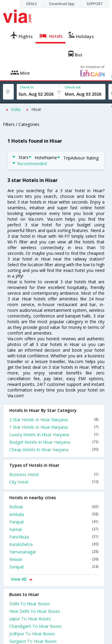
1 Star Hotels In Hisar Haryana (54, 427)
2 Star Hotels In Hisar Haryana (54, 420)
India (16, 109)
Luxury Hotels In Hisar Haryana (54, 435)
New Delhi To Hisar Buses (35, 611)
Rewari (54, 559)
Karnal (54, 529)
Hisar (36, 109)
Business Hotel (54, 474)
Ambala (54, 514)
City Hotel (54, 482)
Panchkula (54, 537)
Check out (73, 87)
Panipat (54, 522)
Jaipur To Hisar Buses (30, 619)
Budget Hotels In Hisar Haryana (54, 442)
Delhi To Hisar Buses (30, 604)
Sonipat (54, 567)
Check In (27, 87)
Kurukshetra (54, 544)
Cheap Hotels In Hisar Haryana (54, 450)
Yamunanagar (54, 552)
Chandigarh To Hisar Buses (36, 626)
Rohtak (54, 507)
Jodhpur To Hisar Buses (32, 634)
